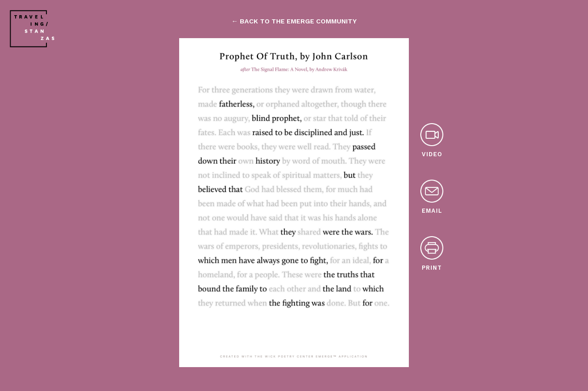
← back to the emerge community (294, 21)
